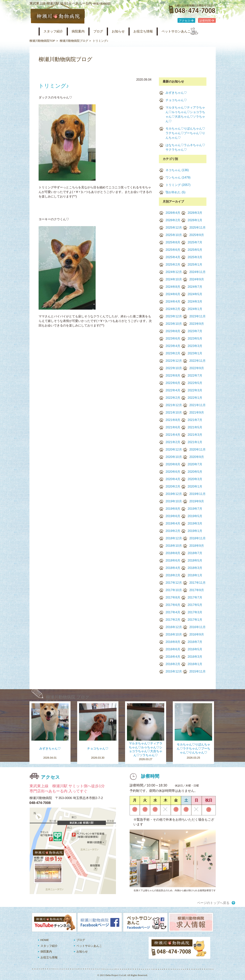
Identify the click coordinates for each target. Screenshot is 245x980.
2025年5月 (195, 250)
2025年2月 (173, 265)
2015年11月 (197, 671)
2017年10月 (174, 590)
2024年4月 (173, 302)
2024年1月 (195, 309)
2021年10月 (174, 413)
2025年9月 (197, 235)
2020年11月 (197, 449)
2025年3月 (195, 257)
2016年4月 (173, 657)
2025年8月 (173, 242)
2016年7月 (195, 642)
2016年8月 (173, 642)
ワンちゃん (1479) (178, 177)
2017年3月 (195, 612)
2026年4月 (173, 213)
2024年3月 (195, 302)
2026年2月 (173, 220)
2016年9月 (197, 634)
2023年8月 (173, 331)
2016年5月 (195, 649)
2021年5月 (195, 427)
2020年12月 (174, 449)
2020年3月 (195, 479)
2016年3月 (195, 657)
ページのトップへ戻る (213, 903)
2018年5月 (195, 560)
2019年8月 (173, 509)
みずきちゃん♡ (176, 93)
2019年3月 (195, 523)
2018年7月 (195, 553)
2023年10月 (174, 324)
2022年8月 (173, 376)
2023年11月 (197, 316)
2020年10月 (174, 457)
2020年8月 (173, 464)
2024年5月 (195, 294)
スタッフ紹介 (56, 31)
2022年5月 (195, 383)
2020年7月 (195, 464)
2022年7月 (195, 376)
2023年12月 (174, 316)
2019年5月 (195, 516)
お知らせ (127, 31)
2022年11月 (197, 361)
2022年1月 (195, 398)
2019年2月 (173, 531)
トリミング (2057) (178, 185)
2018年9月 (197, 546)
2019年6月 (173, 516)
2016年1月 (195, 664)
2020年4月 (173, 479)
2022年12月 (174, 361)
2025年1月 (195, 265)
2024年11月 (197, 272)
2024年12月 (174, 272)
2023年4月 (173, 346)
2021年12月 (174, 405)
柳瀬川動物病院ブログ (74, 41)
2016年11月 (197, 627)
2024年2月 (173, 309)
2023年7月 (195, 331)
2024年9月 (197, 279)
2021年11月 (197, 405)
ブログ (105, 31)
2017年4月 (173, 612)
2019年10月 (174, 501)
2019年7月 (195, 509)
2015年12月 (174, 671)
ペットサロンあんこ (191, 31)
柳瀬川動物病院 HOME (33, 31)
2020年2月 (173, 486)
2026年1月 (195, 220)
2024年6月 (173, 294)
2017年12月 (174, 583)
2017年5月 (195, 605)
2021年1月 (195, 442)
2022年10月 (174, 368)
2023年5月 (195, 339)
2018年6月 (173, 560)
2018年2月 (173, 575)
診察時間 (205, 21)
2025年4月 (173, 257)
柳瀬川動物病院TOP (42, 41)
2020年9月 (197, 457)
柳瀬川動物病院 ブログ (68, 697)
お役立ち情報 (155, 31)
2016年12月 (174, 627)
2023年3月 (195, 346)
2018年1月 (195, 575)
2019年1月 (195, 531)
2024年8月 (173, 287)
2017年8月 (173, 597)
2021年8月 (173, 420)
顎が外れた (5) (175, 192)
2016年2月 (173, 664)
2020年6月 (173, 472)
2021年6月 (173, 427)
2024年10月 (174, 279)
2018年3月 (195, 568)
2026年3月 (195, 213)
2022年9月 (197, 368)
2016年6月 (173, 649)
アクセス (185, 21)
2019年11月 (197, 494)
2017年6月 (173, 605)
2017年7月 (195, 597)
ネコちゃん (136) (177, 170)
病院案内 (83, 31)
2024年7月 (195, 287)
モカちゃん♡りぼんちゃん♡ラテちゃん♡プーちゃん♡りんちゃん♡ (185, 133)
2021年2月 (173, 442)
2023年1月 (195, 353)
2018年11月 (197, 538)
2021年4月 (173, 435)
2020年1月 (195, 486)
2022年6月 (173, 383)
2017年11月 (197, 583)
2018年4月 (173, 568)
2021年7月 (195, 420)
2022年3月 (195, 390)
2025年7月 (195, 242)
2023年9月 (197, 324)
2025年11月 (197, 228)
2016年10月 (174, 634)
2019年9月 (197, 501)
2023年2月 (173, 353)
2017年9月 (197, 590)
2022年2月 (173, 398)
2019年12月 (174, 494)
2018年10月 (174, 546)
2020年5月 (195, 472)
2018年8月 (173, 553)
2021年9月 (197, 413)
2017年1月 (195, 620)
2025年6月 (173, 250)
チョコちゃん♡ (176, 100)
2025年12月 (174, 228)
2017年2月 (173, 620)
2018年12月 (174, 538)
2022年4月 (173, 390)
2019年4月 (173, 523)
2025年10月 (174, 235)
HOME (45, 940)
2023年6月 (173, 339)
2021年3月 (195, 435)
